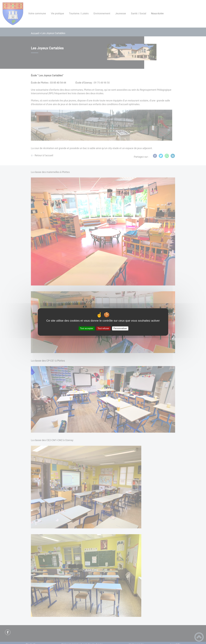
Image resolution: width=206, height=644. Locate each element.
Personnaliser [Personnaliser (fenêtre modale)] (120, 328)
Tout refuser (103, 328)
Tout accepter (87, 328)
